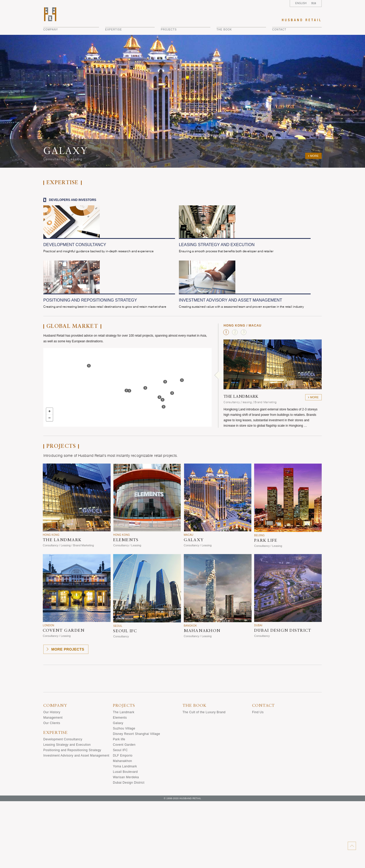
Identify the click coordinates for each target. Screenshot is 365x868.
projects (169, 30)
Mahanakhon (122, 828)
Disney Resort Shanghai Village (136, 801)
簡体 (314, 3)
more (314, 156)
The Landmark (124, 779)
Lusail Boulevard (125, 839)
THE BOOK (224, 30)
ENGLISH (301, 3)
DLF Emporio (123, 822)
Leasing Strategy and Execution (67, 812)
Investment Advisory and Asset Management (76, 822)
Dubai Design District (129, 849)
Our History (52, 779)
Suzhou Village (124, 795)
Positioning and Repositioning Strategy (72, 817)
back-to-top (352, 846)
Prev (6, 101)
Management (53, 784)
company (51, 30)
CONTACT (279, 30)
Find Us (258, 779)
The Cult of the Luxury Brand (204, 779)
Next (359, 101)
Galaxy (118, 790)
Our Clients (52, 790)
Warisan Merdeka (126, 844)
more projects (68, 716)
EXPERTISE (114, 30)
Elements (120, 784)
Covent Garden (124, 812)
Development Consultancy (63, 806)
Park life (119, 806)
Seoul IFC (120, 817)
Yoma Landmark (125, 833)
